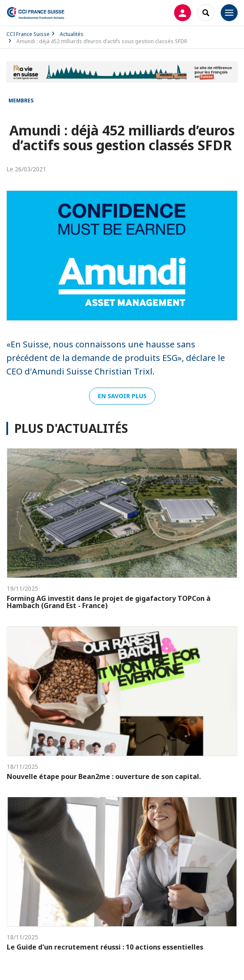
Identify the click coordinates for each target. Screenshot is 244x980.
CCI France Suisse (28, 34)
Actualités (72, 34)
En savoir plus (122, 396)
